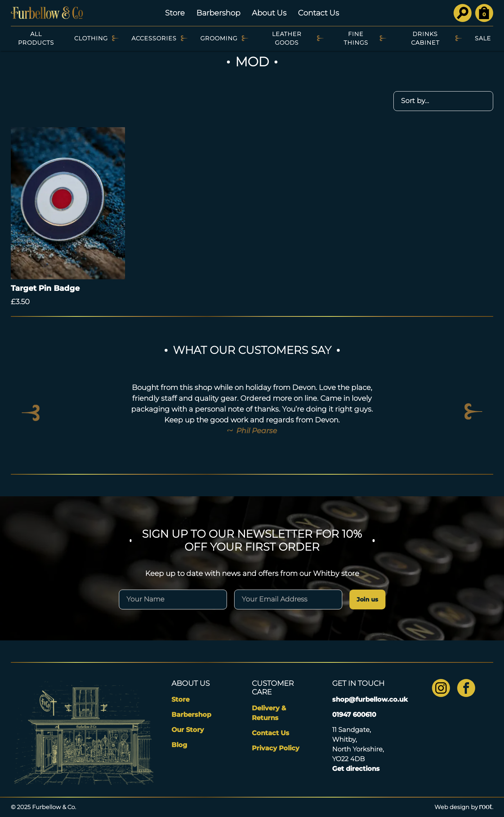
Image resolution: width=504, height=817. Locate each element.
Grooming (219, 38)
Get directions (356, 769)
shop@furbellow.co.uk (370, 700)
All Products (36, 38)
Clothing (91, 38)
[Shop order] (443, 101)
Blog (179, 745)
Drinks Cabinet (425, 38)
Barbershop (218, 13)
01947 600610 (354, 715)
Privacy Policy (276, 748)
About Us (269, 13)
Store (175, 13)
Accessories (154, 38)
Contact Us (318, 13)
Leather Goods (287, 38)
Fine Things (356, 38)
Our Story (188, 730)
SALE (483, 38)
